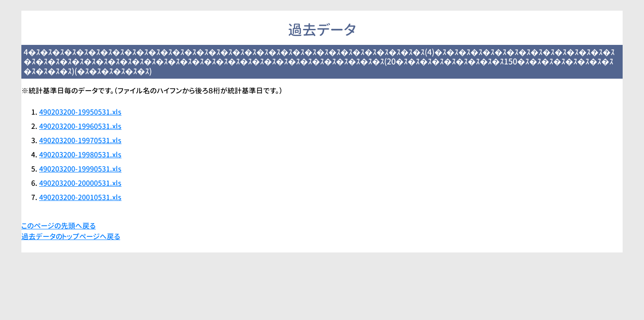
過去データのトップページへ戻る (71, 236)
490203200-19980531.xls (80, 155)
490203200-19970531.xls (80, 140)
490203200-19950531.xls (80, 112)
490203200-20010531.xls (80, 197)
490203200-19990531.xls (80, 169)
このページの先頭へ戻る (59, 226)
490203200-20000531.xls (80, 183)
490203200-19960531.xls (80, 126)
